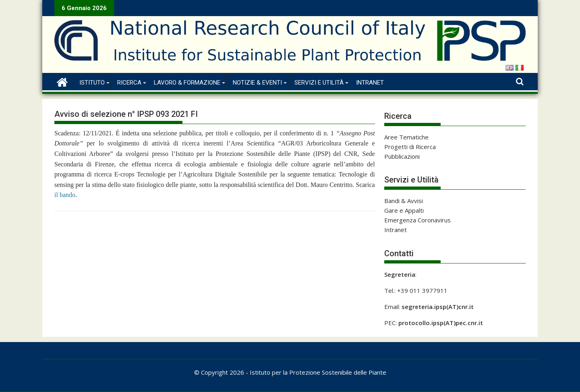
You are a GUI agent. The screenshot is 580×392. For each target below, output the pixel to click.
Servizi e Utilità (319, 83)
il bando (65, 195)
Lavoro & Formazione (187, 83)
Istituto (92, 83)
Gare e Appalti (404, 210)
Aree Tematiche (406, 137)
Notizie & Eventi (257, 83)
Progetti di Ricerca (410, 147)
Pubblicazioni (402, 156)
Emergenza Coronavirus (417, 220)
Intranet (370, 83)
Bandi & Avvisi (404, 201)
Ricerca (129, 83)
